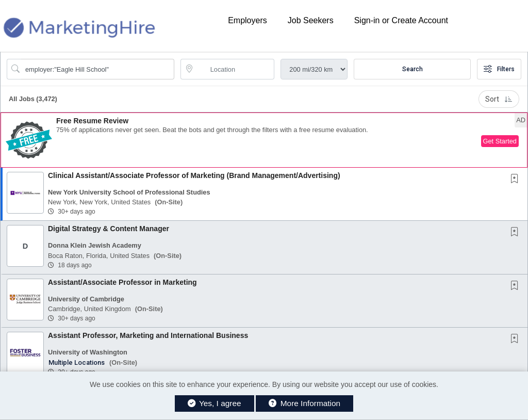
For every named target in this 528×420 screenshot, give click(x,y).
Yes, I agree (214, 403)
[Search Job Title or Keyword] (98, 69)
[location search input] (235, 69)
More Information (304, 403)
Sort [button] (499, 99)
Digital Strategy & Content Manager (109, 229)
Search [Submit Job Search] (412, 69)
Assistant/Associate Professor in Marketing (122, 282)
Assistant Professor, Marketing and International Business (148, 335)
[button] (264, 140)
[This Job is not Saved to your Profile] (517, 180)
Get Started (500, 141)
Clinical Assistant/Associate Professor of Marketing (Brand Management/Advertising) (194, 175)
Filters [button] (499, 69)
